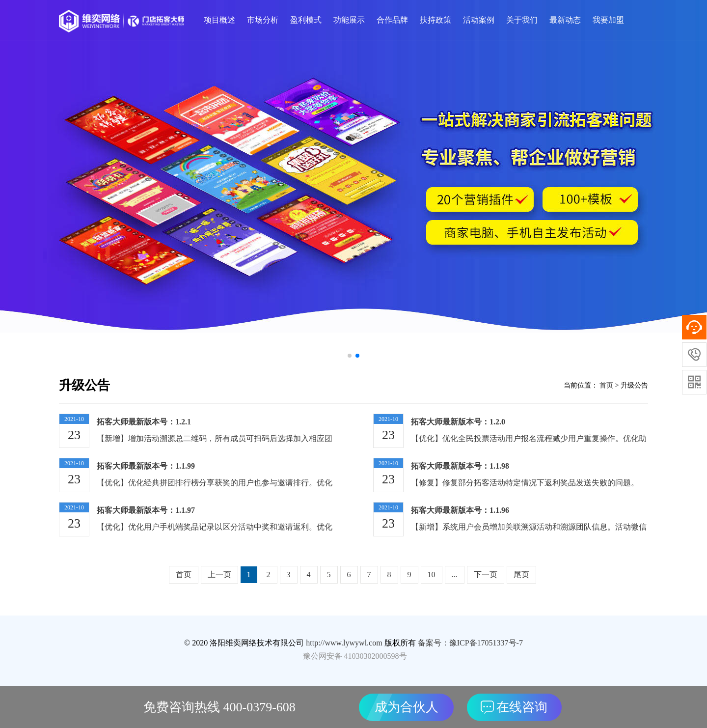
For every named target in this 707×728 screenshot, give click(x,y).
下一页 (486, 574)
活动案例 (479, 20)
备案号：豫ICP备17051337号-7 (470, 643)
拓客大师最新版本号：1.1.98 (460, 466)
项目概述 (219, 20)
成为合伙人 (407, 707)
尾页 (521, 574)
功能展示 (349, 20)
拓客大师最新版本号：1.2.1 (144, 422)
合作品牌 (392, 20)
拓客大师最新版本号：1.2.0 (458, 422)
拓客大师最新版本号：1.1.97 (146, 510)
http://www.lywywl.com (344, 643)
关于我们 (522, 20)
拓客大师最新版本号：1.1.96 (460, 510)
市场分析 (263, 20)
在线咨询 (514, 707)
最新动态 (565, 20)
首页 (606, 385)
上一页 (219, 574)
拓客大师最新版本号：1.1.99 (146, 466)
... (455, 574)
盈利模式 (306, 20)
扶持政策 (435, 20)
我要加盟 (608, 20)
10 (432, 574)
